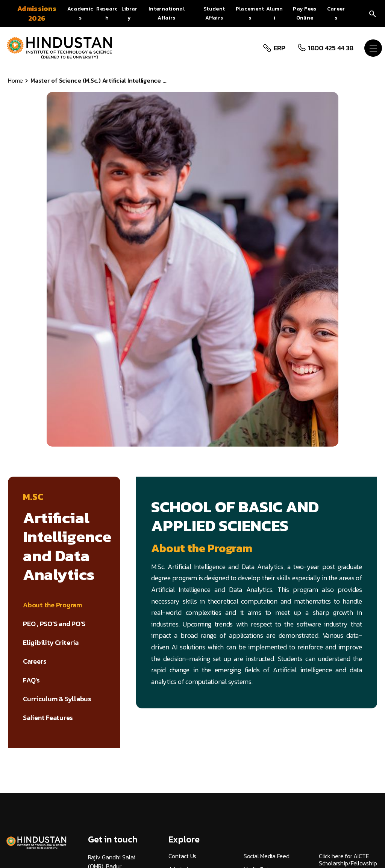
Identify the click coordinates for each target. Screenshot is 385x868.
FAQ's (31, 680)
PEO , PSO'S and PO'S (54, 624)
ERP (278, 48)
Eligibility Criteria (51, 643)
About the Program (52, 605)
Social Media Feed (267, 856)
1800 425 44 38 (330, 48)
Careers (35, 661)
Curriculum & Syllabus (57, 699)
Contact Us (183, 856)
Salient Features (48, 718)
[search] (373, 13)
